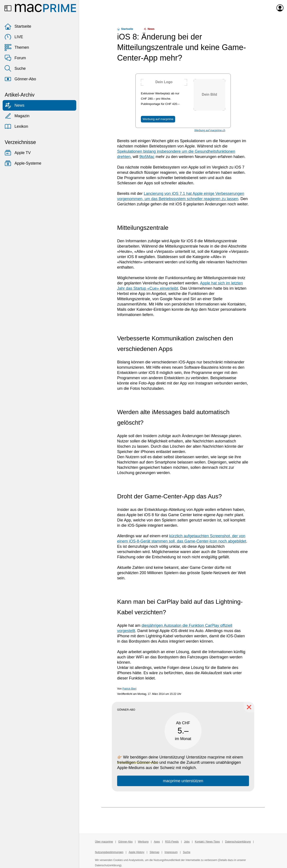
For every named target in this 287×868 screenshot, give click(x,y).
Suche (15, 68)
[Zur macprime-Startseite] (45, 8)
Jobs (187, 842)
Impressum (171, 852)
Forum (15, 58)
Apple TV (18, 153)
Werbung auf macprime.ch (210, 130)
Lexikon (16, 126)
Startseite (18, 26)
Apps (157, 842)
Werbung (143, 842)
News (14, 105)
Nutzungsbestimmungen (109, 852)
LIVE (14, 37)
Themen (17, 47)
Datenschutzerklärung (238, 842)
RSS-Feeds (172, 842)
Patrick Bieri (129, 689)
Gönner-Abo (20, 79)
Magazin (17, 116)
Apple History (136, 852)
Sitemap (154, 852)
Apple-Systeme (23, 163)
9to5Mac (147, 157)
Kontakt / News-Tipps (207, 842)
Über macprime (104, 842)
